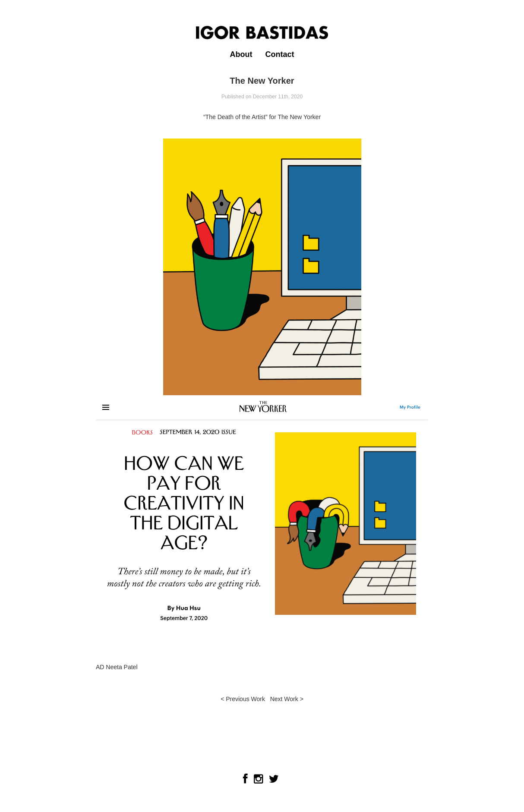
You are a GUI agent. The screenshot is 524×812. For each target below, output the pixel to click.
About (241, 54)
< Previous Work (243, 699)
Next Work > (287, 699)
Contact (279, 54)
